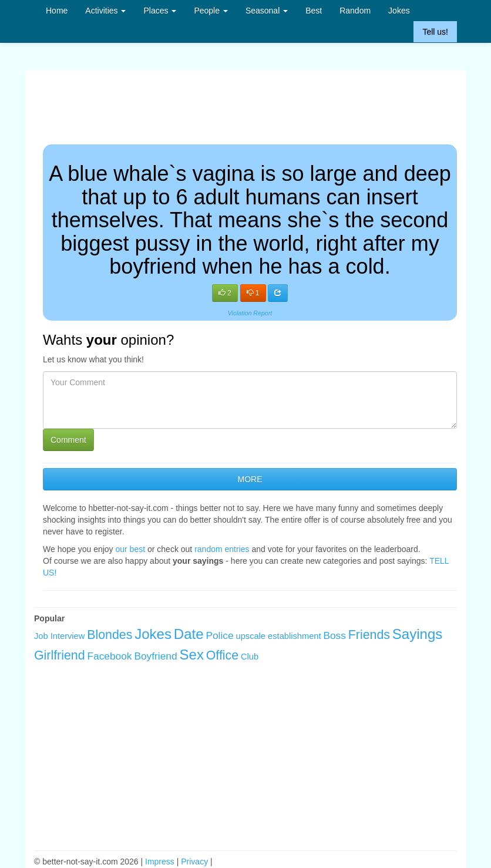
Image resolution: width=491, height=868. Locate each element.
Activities (105, 11)
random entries (222, 549)
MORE (250, 479)
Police (219, 635)
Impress (160, 862)
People (211, 11)
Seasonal (267, 11)
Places (160, 11)
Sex (192, 655)
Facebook (109, 656)
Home (57, 11)
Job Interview (59, 636)
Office (222, 655)
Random (355, 11)
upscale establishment (279, 636)
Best (314, 11)
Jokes (399, 11)
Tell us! (435, 32)
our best (131, 549)
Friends (369, 635)
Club (250, 657)
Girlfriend (60, 655)
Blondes (110, 635)
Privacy (194, 862)
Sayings (417, 634)
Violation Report (250, 313)
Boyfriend (155, 656)
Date (189, 634)
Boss (334, 635)
